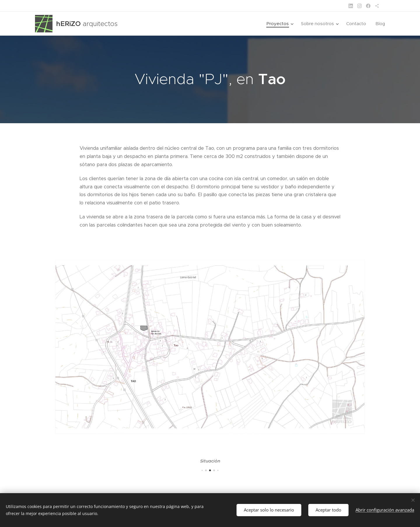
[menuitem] (281, 24)
